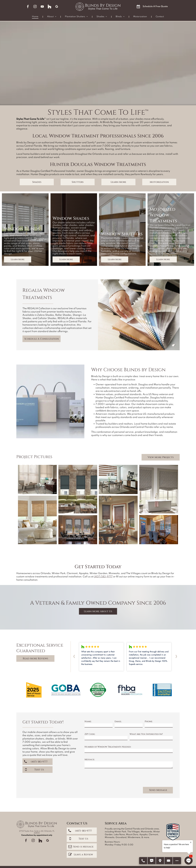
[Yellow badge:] (34, 690)
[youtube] (42, 7)
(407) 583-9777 (103, 577)
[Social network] (50, 7)
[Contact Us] (169, 861)
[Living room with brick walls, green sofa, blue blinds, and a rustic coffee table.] (78, 489)
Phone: (149, 721)
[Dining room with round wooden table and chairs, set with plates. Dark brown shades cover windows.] (118, 520)
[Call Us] (143, 861)
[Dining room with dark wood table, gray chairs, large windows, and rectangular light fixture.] (159, 530)
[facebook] (28, 7)
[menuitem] (35, 17)
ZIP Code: (90, 734)
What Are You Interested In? (146, 734)
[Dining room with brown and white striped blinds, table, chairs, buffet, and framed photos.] (118, 479)
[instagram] (35, 7)
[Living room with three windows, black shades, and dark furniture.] (78, 530)
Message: (90, 759)
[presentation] (105, 779)
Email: (118, 721)
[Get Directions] (160, 861)
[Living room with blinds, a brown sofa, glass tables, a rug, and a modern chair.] (37, 479)
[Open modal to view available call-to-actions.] (177, 861)
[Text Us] (152, 861)
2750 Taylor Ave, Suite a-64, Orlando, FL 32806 (37, 832)
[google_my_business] (57, 7)
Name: (88, 721)
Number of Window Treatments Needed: (108, 747)
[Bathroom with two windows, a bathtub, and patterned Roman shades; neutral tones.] (159, 489)
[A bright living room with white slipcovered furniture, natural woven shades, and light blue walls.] (37, 520)
